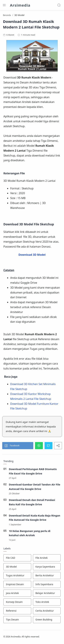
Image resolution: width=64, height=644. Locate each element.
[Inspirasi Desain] (17, 584)
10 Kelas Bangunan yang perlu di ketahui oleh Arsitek (30, 533)
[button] (18, 446)
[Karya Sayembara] (47, 567)
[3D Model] (17, 567)
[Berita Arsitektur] (47, 575)
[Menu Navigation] (4, 5)
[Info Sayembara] (47, 584)
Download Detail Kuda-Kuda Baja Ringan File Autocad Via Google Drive (35, 518)
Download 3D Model (32, 255)
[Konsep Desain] (17, 602)
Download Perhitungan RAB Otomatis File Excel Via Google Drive (33, 471)
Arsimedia (20, 5)
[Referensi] (17, 611)
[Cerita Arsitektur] (47, 611)
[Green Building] (47, 620)
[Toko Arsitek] (47, 602)
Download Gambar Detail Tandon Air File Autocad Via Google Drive (35, 487)
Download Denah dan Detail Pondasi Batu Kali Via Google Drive (32, 502)
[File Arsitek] (47, 558)
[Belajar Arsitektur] (47, 593)
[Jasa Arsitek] (17, 593)
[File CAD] (17, 558)
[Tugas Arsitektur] (17, 575)
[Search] (59, 5)
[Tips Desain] (17, 620)
